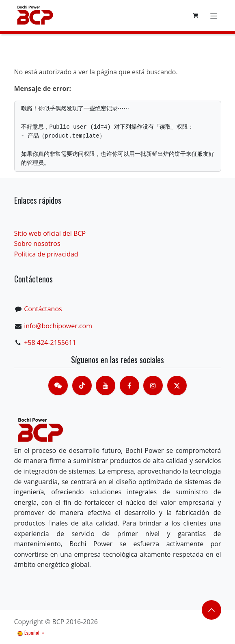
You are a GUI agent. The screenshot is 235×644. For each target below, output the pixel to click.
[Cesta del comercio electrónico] (196, 15)
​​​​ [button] (211, 610)
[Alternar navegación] (214, 15)
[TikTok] (82, 386)
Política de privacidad (46, 254)
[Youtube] (106, 386)
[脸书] (129, 386)
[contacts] (58, 386)
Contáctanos (43, 309)
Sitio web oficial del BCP (50, 233)
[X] (177, 386)
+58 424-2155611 (50, 342)
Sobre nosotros (37, 243)
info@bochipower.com (58, 326)
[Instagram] (153, 386)
